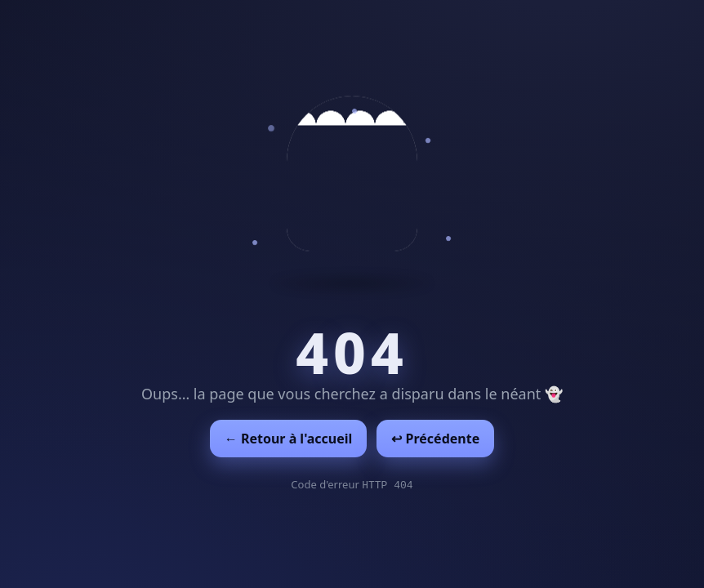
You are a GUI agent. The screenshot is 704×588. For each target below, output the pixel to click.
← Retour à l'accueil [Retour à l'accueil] (289, 439)
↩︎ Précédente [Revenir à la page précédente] (435, 439)
